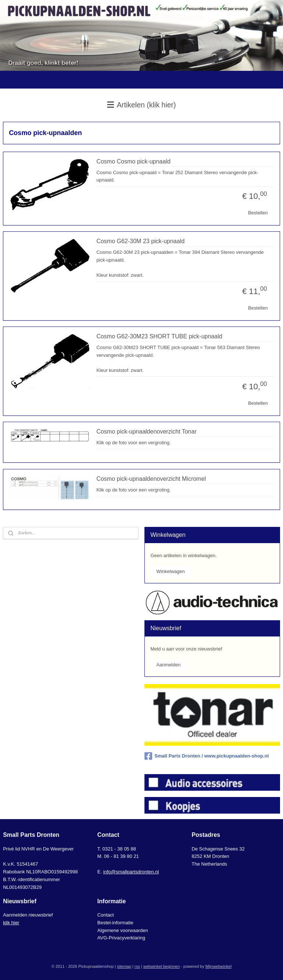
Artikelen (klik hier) (142, 105)
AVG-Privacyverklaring (121, 938)
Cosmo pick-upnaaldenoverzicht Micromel (151, 479)
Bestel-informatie (115, 923)
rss (137, 966)
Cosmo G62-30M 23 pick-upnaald (141, 241)
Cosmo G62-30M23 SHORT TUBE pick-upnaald (159, 336)
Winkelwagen (170, 571)
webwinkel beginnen (162, 966)
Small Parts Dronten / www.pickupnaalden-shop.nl (207, 756)
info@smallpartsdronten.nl (131, 872)
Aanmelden (168, 665)
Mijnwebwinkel (218, 966)
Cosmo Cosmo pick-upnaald (134, 161)
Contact (106, 915)
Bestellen (258, 213)
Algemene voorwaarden (123, 930)
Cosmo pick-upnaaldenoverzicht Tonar (147, 432)
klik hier (11, 923)
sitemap (124, 966)
